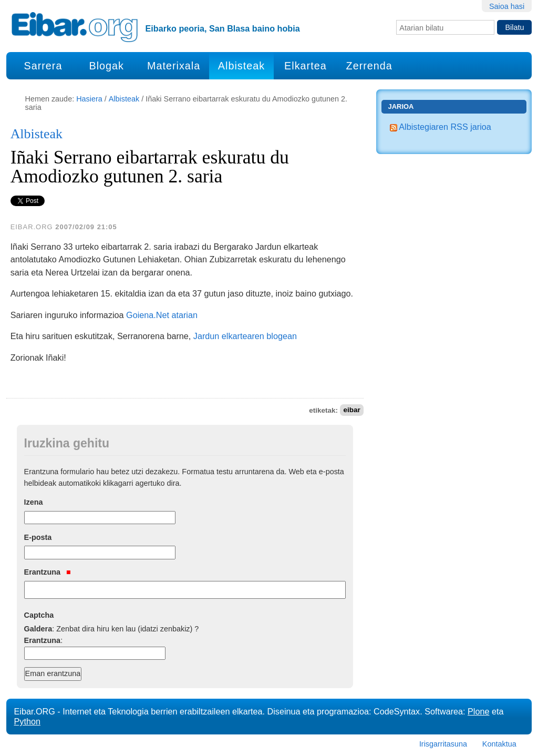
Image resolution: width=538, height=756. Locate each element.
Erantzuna (48, 572)
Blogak (106, 66)
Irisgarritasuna (443, 744)
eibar (351, 410)
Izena (34, 502)
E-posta (38, 537)
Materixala (174, 66)
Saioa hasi (507, 6)
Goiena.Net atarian (162, 315)
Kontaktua (499, 744)
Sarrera (43, 66)
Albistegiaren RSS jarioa (441, 127)
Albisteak (241, 66)
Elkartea (306, 66)
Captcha (39, 615)
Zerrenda (369, 66)
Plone (478, 711)
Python (27, 721)
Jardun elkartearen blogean (245, 336)
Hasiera (89, 99)
